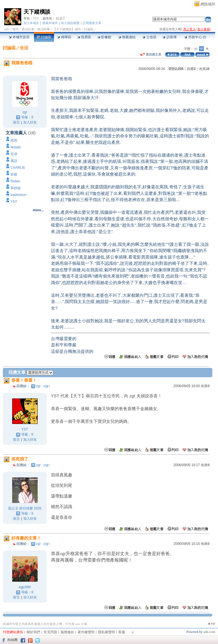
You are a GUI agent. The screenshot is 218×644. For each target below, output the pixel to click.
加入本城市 (31, 23)
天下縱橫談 (37, 12)
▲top (211, 623)
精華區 (64, 37)
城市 (16, 29)
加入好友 (30, 122)
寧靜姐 (16, 188)
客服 (122, 632)
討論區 (44, 37)
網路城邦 (208, 4)
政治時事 (44, 29)
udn (7, 29)
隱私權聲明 (106, 632)
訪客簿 (169, 37)
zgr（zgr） (44, 386)
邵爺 (14, 174)
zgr (25, 112)
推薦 (204, 69)
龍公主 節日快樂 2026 (25, 508)
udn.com (209, 632)
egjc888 (25, 587)
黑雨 (14, 140)
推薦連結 (127, 37)
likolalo (16, 147)
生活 (24, 48)
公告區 (149, 37)
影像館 (104, 37)
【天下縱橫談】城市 (67, 29)
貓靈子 (61, 18)
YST (36, 18)
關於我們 (33, 632)
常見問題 (50, 632)
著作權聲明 (86, 632)
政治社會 (28, 29)
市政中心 (195, 37)
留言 (16, 122)
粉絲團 (12, 640)
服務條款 (67, 632)
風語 (14, 161)
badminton (18, 195)
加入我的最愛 (70, 23)
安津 (14, 154)
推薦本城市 (50, 23)
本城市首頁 (19, 37)
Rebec (15, 181)
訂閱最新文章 (92, 23)
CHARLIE (18, 168)
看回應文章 (151, 54)
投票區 (84, 37)
